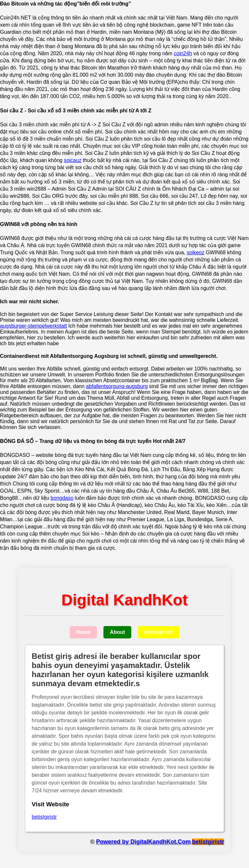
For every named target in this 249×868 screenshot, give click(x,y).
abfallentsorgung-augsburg (117, 386)
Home (83, 632)
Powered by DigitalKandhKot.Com (143, 842)
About (117, 632)
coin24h (183, 53)
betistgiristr (159, 632)
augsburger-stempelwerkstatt (33, 326)
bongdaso (62, 498)
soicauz (73, 160)
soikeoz (196, 252)
